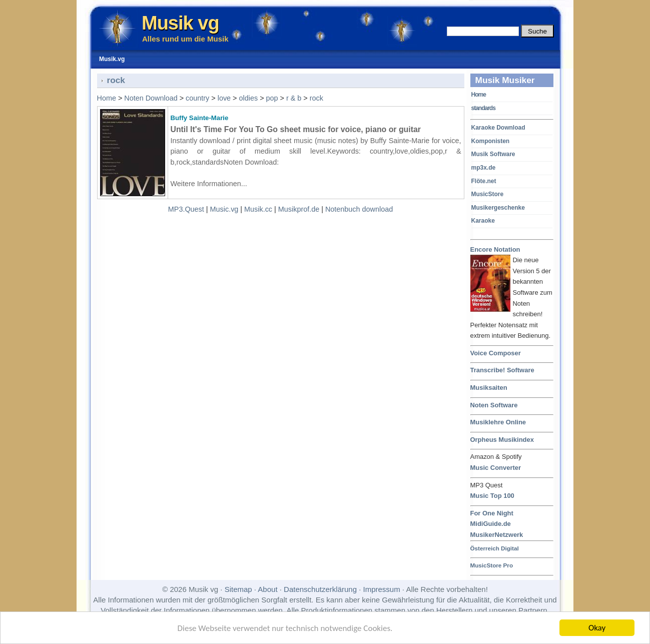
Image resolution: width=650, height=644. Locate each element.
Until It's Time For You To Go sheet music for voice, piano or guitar (296, 129)
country (197, 98)
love (224, 98)
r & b (294, 98)
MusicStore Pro (492, 565)
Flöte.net (484, 181)
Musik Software (493, 154)
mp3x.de (484, 168)
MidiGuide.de (491, 524)
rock (316, 98)
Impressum (382, 589)
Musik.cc (258, 209)
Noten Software (494, 405)
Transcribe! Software (502, 370)
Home (479, 95)
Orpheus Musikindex (502, 440)
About (267, 589)
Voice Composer (496, 353)
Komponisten (491, 141)
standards (483, 108)
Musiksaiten (489, 388)
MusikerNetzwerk (497, 535)
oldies (249, 98)
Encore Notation (495, 250)
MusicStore (488, 194)
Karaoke (483, 221)
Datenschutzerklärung (320, 589)
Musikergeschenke (498, 208)
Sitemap (238, 589)
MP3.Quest (186, 209)
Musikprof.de (299, 209)
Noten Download (151, 98)
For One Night (492, 513)
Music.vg (224, 209)
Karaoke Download (498, 128)
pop (272, 98)
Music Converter (496, 468)
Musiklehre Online (498, 422)
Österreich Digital (495, 548)
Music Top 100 (492, 496)
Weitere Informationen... (209, 184)
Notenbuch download (359, 209)
